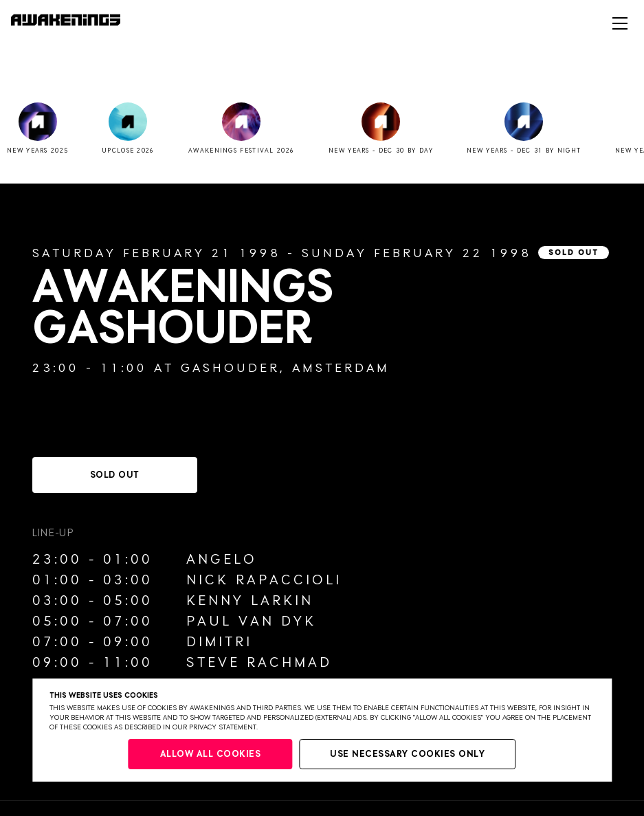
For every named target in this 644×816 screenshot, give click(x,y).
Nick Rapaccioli (264, 580)
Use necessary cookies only (407, 754)
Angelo (222, 560)
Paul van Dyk (251, 621)
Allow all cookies (211, 754)
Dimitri (219, 642)
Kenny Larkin (250, 601)
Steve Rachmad (259, 663)
